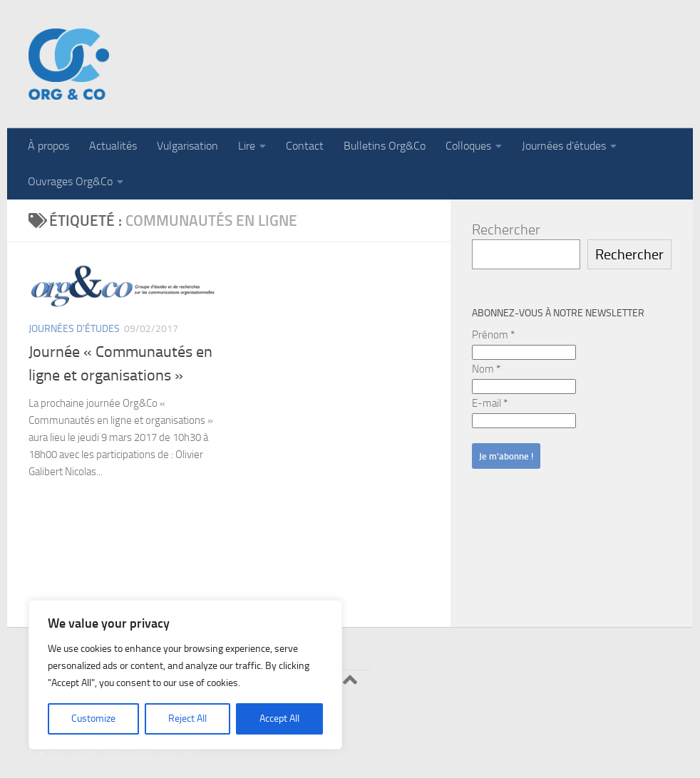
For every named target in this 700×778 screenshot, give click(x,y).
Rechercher (506, 229)
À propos (48, 146)
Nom (486, 369)
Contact (305, 146)
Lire (247, 146)
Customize (93, 719)
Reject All (187, 719)
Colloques (468, 146)
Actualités (113, 146)
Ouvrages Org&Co (70, 181)
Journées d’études (564, 146)
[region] (185, 675)
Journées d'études (74, 329)
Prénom (493, 335)
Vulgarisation (187, 146)
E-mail (490, 403)
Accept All (279, 719)
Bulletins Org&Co (385, 146)
